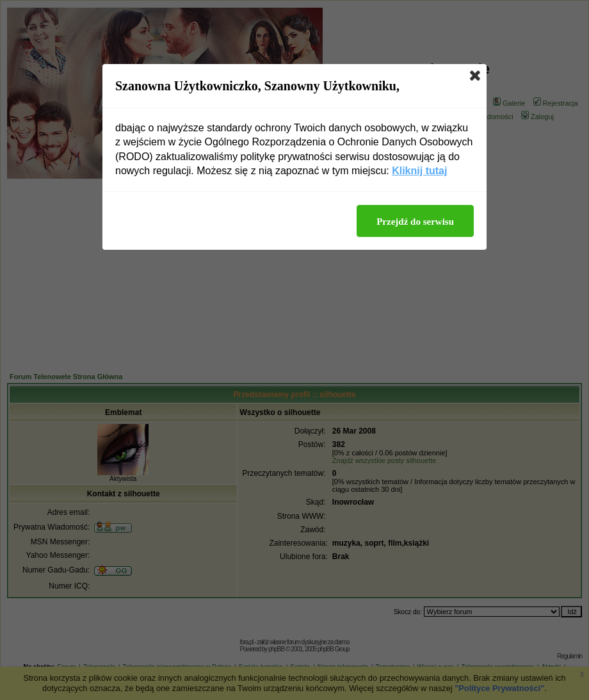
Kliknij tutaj (419, 171)
